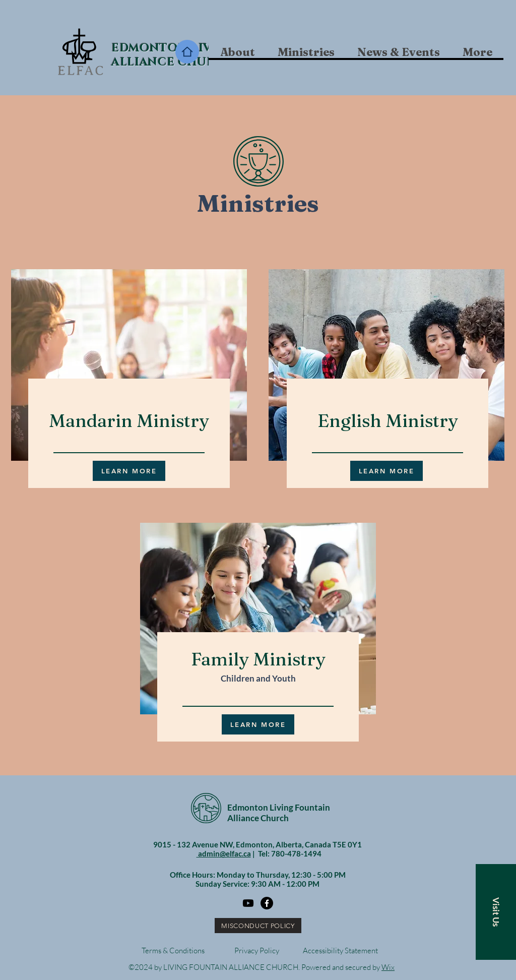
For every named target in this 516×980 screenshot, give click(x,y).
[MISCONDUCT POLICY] (258, 926)
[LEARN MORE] (129, 471)
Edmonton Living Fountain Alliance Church (279, 812)
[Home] (187, 52)
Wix (388, 967)
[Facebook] (267, 903)
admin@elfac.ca (224, 853)
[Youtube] (248, 903)
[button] (306, 52)
